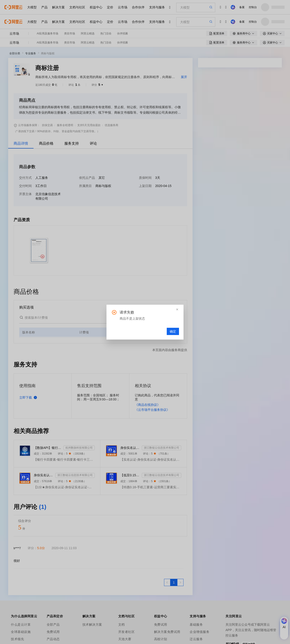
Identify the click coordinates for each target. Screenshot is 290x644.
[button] (177, 309)
